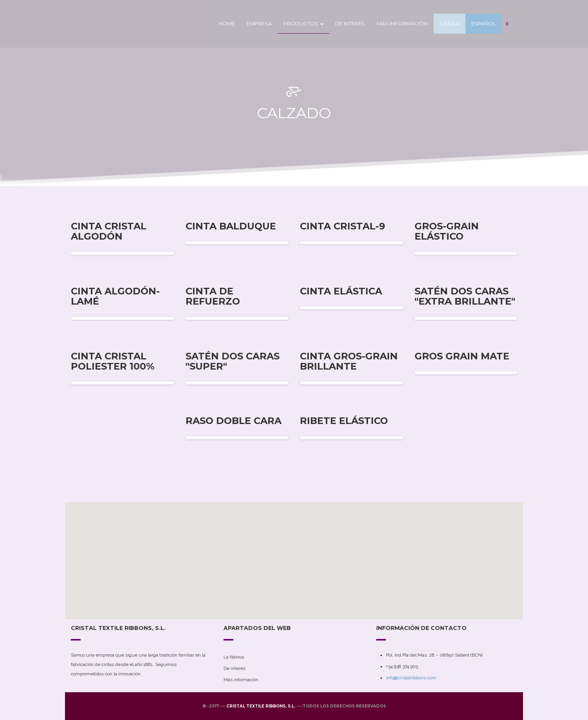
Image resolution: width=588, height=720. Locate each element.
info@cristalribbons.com (411, 678)
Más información (402, 23)
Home (227, 23)
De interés (350, 23)
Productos (303, 23)
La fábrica (234, 657)
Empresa (259, 23)
